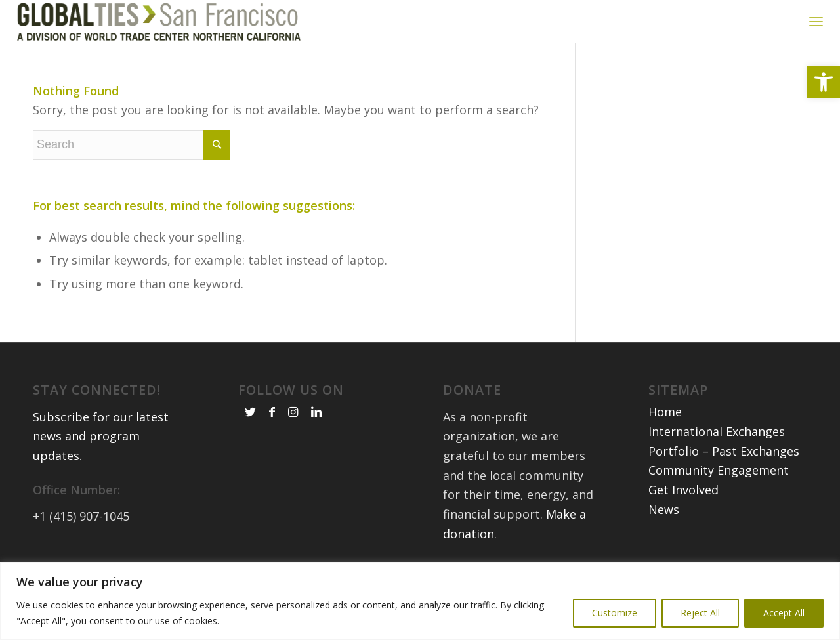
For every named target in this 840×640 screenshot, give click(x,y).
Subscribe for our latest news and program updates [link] (101, 443)
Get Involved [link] (683, 498)
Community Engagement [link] (719, 478)
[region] (420, 601)
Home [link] (665, 419)
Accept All (784, 613)
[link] (824, 82)
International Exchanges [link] (717, 439)
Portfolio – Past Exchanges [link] (724, 458)
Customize (615, 613)
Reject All (700, 613)
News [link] (664, 517)
